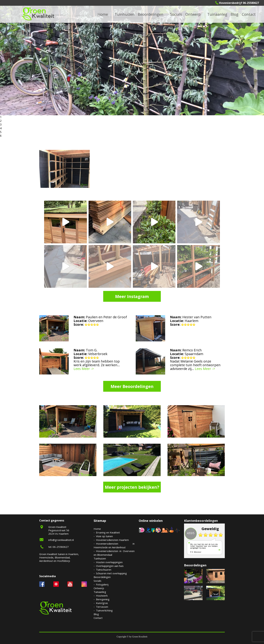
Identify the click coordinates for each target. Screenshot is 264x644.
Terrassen (102, 607)
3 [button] (1, 125)
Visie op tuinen (104, 536)
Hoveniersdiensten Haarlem (112, 540)
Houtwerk (102, 596)
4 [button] (1, 128)
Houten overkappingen (109, 562)
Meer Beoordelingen (132, 386)
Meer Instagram (132, 296)
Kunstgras (102, 603)
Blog (235, 14)
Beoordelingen (151, 14)
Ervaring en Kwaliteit (108, 532)
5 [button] (1, 132)
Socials (97, 581)
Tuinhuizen (100, 558)
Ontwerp (193, 14)
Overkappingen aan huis (110, 566)
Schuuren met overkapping (111, 573)
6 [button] (1, 136)
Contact (249, 14)
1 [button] (1, 117)
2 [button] (1, 121)
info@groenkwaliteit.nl (61, 540)
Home (97, 529)
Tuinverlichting (104, 610)
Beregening (103, 599)
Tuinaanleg (100, 592)
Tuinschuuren (104, 570)
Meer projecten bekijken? (132, 487)
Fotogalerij (102, 584)
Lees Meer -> (84, 369)
